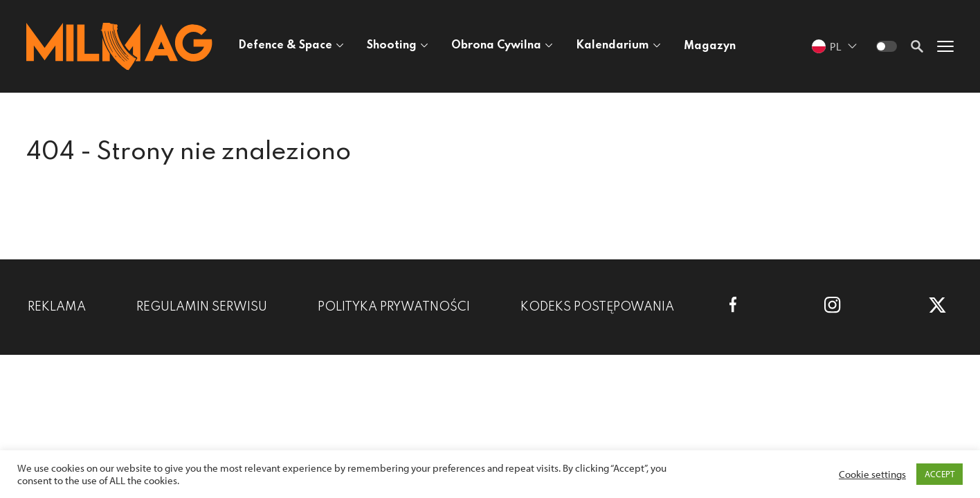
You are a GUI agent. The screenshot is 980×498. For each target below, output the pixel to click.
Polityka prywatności (394, 307)
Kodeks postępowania (597, 307)
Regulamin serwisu (202, 307)
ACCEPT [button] (940, 474)
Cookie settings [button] (872, 474)
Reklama (57, 307)
